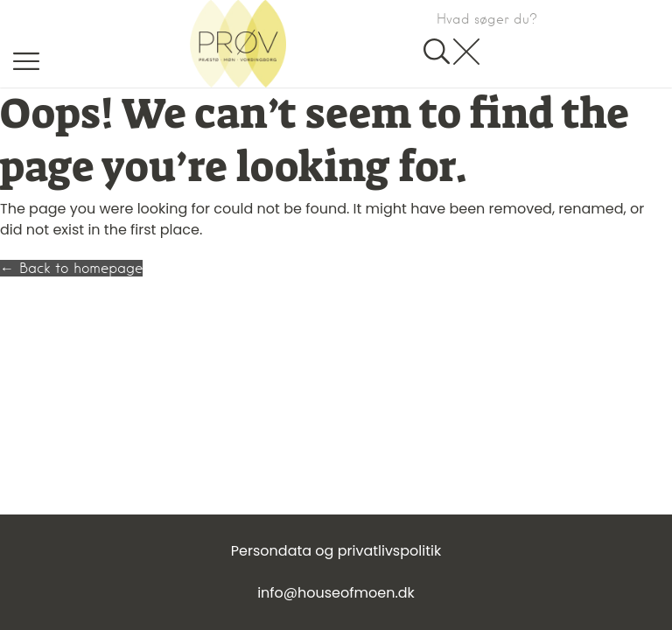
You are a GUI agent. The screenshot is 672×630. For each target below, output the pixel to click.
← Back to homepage (71, 268)
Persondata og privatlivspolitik (336, 551)
